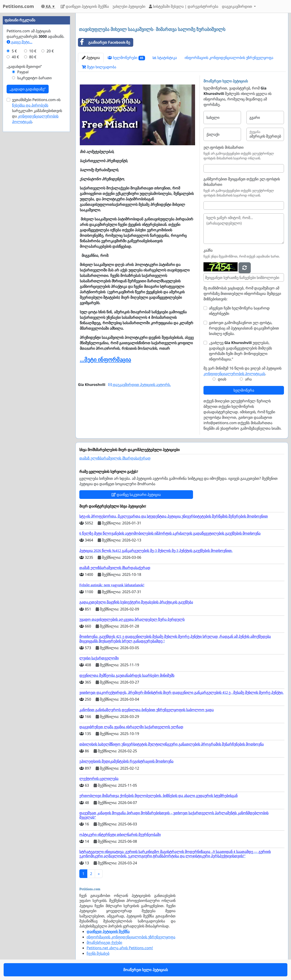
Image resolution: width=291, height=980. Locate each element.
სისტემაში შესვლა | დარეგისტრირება (184, 6)
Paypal (23, 72)
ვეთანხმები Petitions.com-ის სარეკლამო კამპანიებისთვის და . (37, 111)
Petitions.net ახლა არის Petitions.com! (120, 948)
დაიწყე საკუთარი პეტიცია (136, 495)
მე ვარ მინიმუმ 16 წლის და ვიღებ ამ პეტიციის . (242, 371)
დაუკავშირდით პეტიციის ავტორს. (140, 385)
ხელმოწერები (126, 58)
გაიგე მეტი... (19, 42)
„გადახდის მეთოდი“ (24, 66)
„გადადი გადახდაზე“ (28, 89)
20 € (50, 51)
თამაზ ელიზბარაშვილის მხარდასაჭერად (115, 458)
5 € (14, 51)
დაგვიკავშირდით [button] (237, 6)
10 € (33, 51)
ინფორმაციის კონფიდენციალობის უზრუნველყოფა (229, 58)
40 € (15, 57)
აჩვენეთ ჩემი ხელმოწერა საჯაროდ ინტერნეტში (239, 311)
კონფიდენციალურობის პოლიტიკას (234, 374)
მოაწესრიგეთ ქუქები (104, 942)
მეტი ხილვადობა (99, 67)
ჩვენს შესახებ (98, 953)
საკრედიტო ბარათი (34, 78)
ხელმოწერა (244, 390)
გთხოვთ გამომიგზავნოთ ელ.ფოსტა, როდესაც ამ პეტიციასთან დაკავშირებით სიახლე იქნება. (244, 328)
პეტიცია (91, 58)
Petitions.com (18, 6)
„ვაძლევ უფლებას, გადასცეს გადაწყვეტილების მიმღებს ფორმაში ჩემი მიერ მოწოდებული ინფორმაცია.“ (240, 351)
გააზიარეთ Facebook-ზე (104, 42)
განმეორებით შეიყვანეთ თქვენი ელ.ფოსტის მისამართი (242, 182)
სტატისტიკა (165, 58)
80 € (33, 57)
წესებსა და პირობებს (30, 105)
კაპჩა (208, 250)
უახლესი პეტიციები (129, 6)
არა (248, 379)
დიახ (222, 379)
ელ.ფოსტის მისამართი (223, 147)
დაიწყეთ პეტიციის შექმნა (85, 6)
